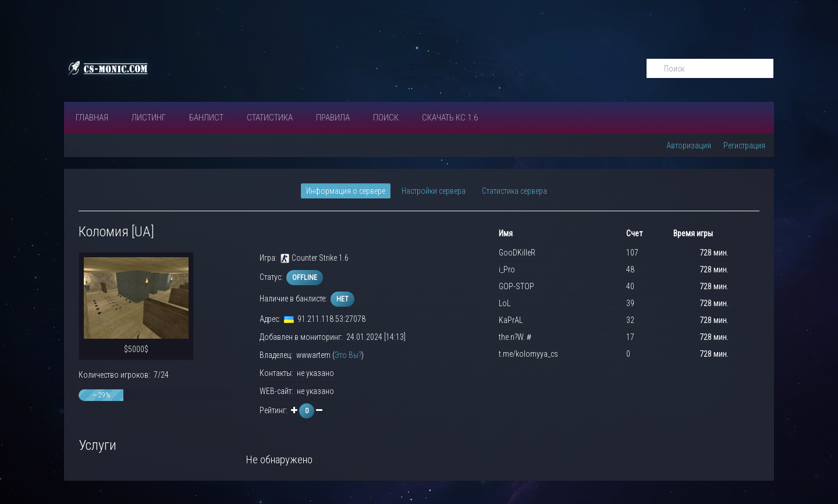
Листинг (149, 118)
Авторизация (689, 145)
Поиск (386, 118)
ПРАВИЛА (333, 118)
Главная (92, 118)
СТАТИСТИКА (270, 118)
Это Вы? (348, 355)
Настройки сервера (434, 191)
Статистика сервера (514, 191)
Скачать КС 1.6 (450, 118)
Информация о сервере (346, 191)
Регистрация (744, 145)
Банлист (206, 118)
